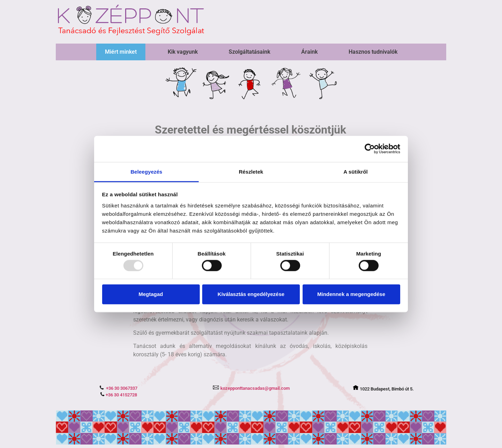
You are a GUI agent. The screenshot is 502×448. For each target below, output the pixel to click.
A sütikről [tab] (356, 171)
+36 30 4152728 (119, 395)
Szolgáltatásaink (249, 52)
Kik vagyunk (183, 52)
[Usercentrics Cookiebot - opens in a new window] (370, 149)
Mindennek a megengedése (351, 294)
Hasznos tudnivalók (373, 52)
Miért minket (121, 52)
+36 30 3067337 (118, 388)
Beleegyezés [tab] (146, 171)
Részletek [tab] (251, 171)
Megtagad (151, 294)
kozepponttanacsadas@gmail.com (251, 388)
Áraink (309, 52)
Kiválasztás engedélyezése (251, 294)
